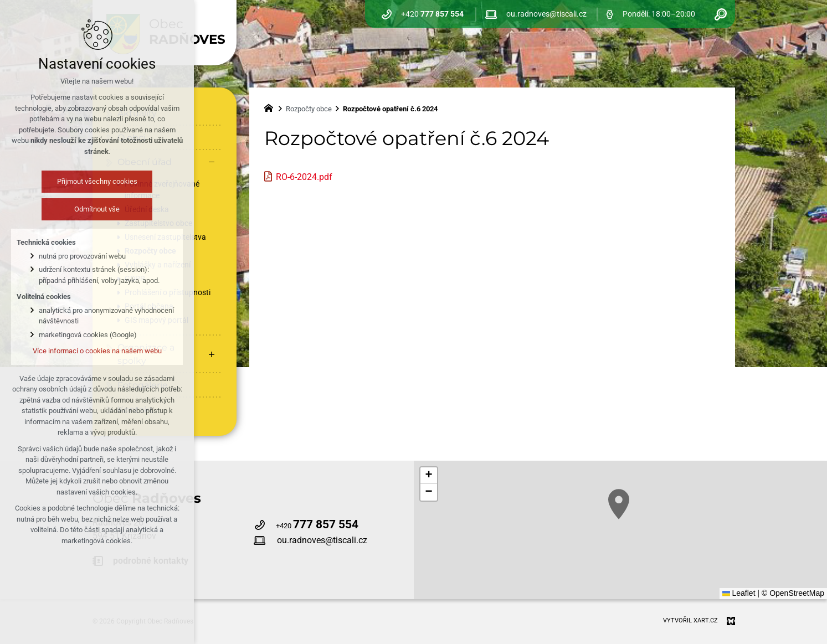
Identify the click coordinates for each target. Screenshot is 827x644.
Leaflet (739, 593)
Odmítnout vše (97, 209)
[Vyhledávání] (721, 14)
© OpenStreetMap (793, 593)
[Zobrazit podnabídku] (212, 354)
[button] (619, 504)
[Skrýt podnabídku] (212, 162)
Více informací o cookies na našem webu (97, 351)
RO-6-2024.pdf (304, 177)
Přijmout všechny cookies (97, 181)
